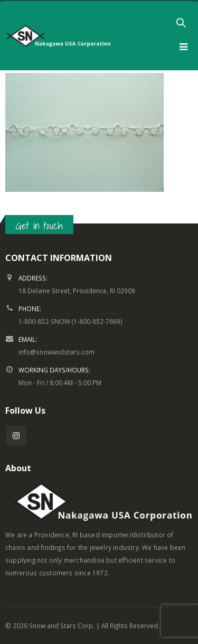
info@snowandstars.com (56, 352)
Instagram (16, 436)
